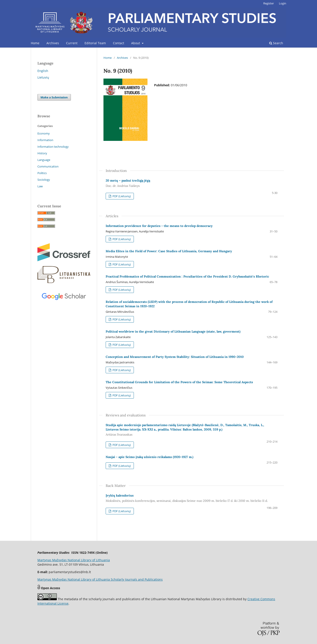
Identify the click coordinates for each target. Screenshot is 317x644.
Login (283, 3)
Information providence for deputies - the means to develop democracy (159, 226)
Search (276, 43)
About (136, 43)
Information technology (53, 147)
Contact (119, 43)
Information (45, 140)
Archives (53, 43)
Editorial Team (95, 43)
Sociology (44, 180)
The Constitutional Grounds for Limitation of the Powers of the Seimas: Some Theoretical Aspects (179, 382)
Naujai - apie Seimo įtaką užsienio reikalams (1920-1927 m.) (149, 457)
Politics (42, 173)
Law (40, 186)
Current (72, 43)
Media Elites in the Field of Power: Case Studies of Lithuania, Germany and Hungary (169, 251)
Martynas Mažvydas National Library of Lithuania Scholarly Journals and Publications (100, 579)
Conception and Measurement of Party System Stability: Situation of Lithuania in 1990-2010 (175, 357)
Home (35, 43)
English (43, 71)
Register (269, 3)
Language (44, 160)
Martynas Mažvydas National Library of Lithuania (74, 560)
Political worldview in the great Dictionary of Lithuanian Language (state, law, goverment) (173, 331)
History (42, 153)
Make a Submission (54, 97)
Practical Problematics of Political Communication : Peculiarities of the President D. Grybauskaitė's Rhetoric (187, 276)
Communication (48, 166)
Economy (44, 133)
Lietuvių (43, 77)
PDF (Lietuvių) (121, 196)
